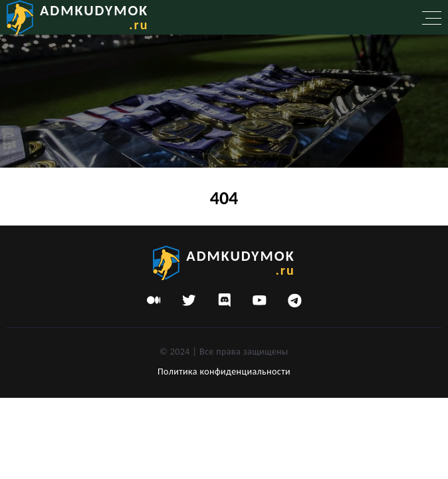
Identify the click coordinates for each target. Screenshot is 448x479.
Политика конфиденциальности (224, 372)
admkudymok (94, 17)
